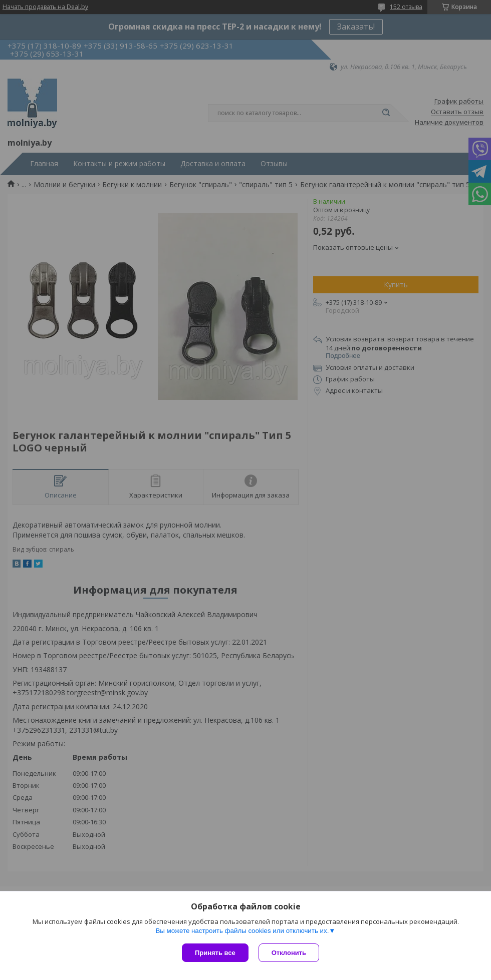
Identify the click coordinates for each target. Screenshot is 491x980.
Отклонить (289, 953)
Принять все (215, 953)
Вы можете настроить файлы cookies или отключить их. (242, 931)
